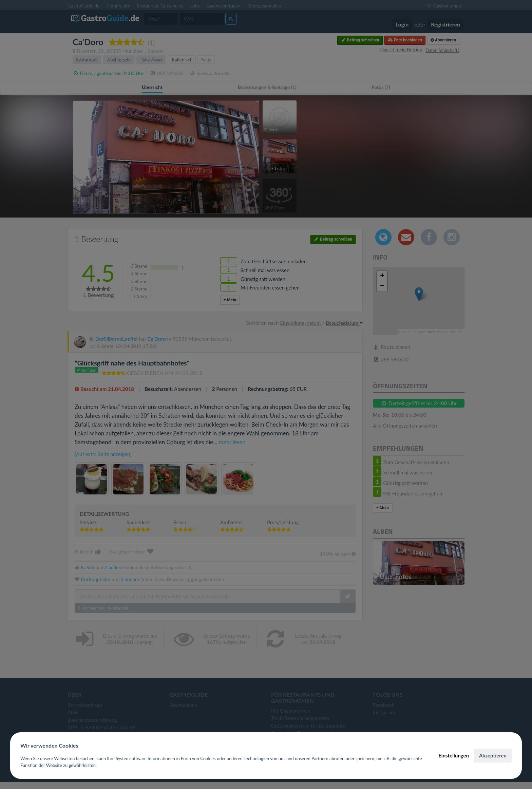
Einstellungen (454, 755)
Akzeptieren (493, 755)
